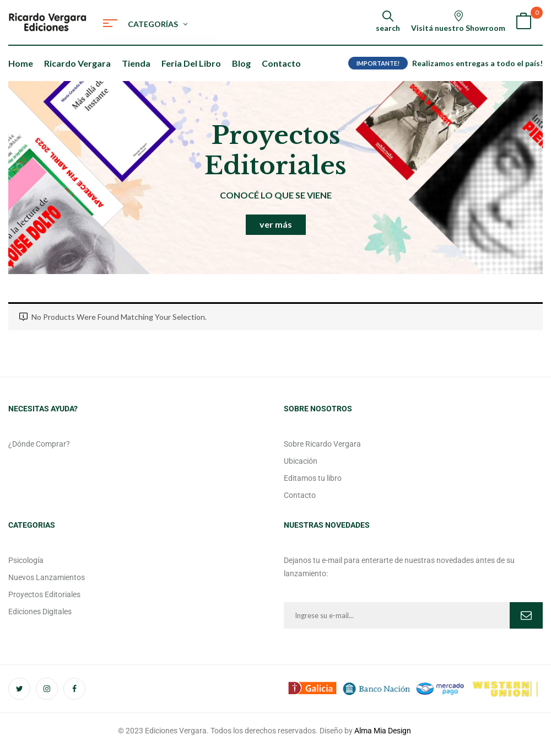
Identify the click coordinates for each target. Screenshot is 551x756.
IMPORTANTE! (378, 63)
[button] (523, 22)
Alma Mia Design (383, 731)
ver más (276, 224)
